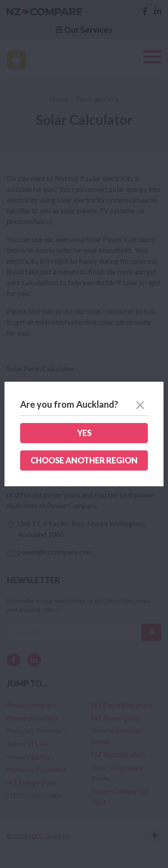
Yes (84, 433)
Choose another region (84, 460)
